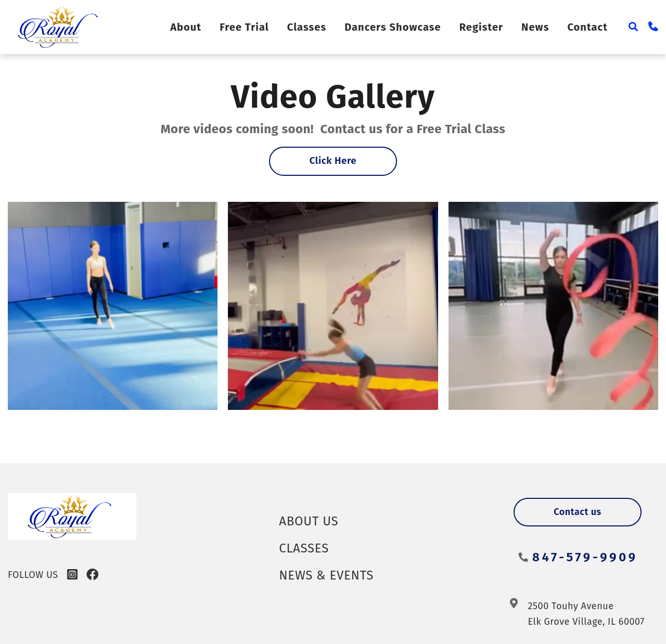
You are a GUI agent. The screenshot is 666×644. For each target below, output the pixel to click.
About (200, 27)
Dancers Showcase (401, 27)
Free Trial (258, 27)
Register (485, 27)
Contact (588, 27)
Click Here (333, 161)
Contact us (578, 512)
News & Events (331, 575)
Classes (319, 27)
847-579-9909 (583, 557)
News (537, 27)
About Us (311, 521)
